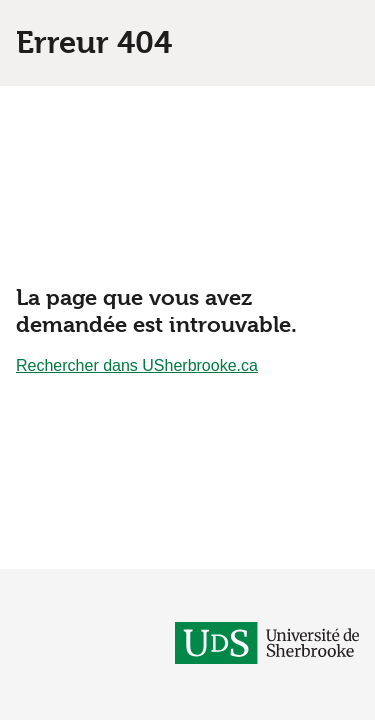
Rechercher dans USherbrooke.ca (137, 365)
